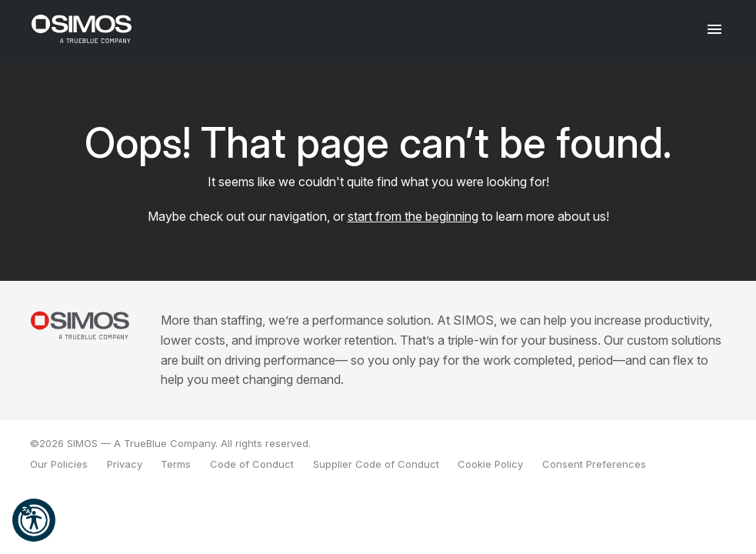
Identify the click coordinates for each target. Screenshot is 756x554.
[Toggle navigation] (715, 29)
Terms (176, 464)
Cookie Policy (490, 464)
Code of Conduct (252, 464)
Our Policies (59, 464)
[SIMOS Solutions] (80, 325)
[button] (34, 520)
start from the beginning (413, 216)
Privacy (125, 464)
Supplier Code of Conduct (376, 464)
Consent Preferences (594, 464)
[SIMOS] (82, 29)
